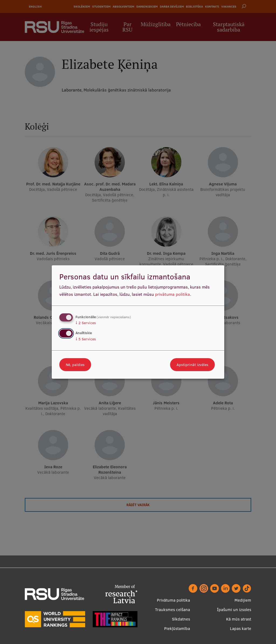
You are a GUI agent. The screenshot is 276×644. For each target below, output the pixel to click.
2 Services (86, 323)
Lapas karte (241, 628)
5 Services (86, 339)
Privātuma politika (173, 600)
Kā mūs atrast (239, 619)
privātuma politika (172, 294)
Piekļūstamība (177, 628)
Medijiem (243, 600)
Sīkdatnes (181, 619)
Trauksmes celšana (172, 610)
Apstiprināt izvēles (192, 365)
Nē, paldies (75, 365)
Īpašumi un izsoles (234, 610)
